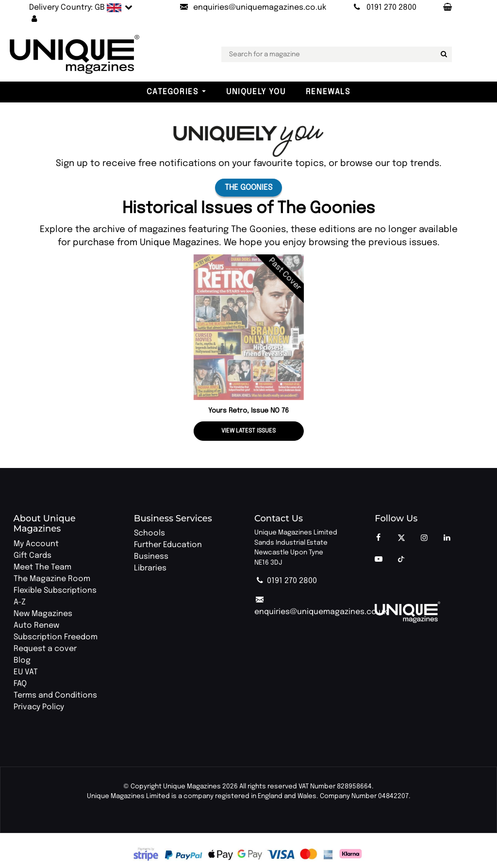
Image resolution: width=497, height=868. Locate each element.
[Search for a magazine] (443, 54)
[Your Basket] (447, 8)
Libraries (150, 568)
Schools (149, 533)
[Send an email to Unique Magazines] (252, 8)
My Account (36, 544)
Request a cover (45, 649)
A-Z (20, 602)
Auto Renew (36, 626)
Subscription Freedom (56, 637)
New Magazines (43, 614)
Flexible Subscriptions (55, 591)
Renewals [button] (328, 92)
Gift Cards (33, 556)
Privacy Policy (39, 707)
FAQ (20, 684)
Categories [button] (172, 92)
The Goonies (248, 188)
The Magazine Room (52, 579)
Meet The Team (42, 567)
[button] (34, 19)
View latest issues (248, 431)
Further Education (168, 545)
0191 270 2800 (286, 581)
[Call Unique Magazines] (384, 8)
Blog (22, 660)
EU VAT (26, 672)
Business (151, 557)
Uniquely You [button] (256, 92)
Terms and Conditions (55, 695)
